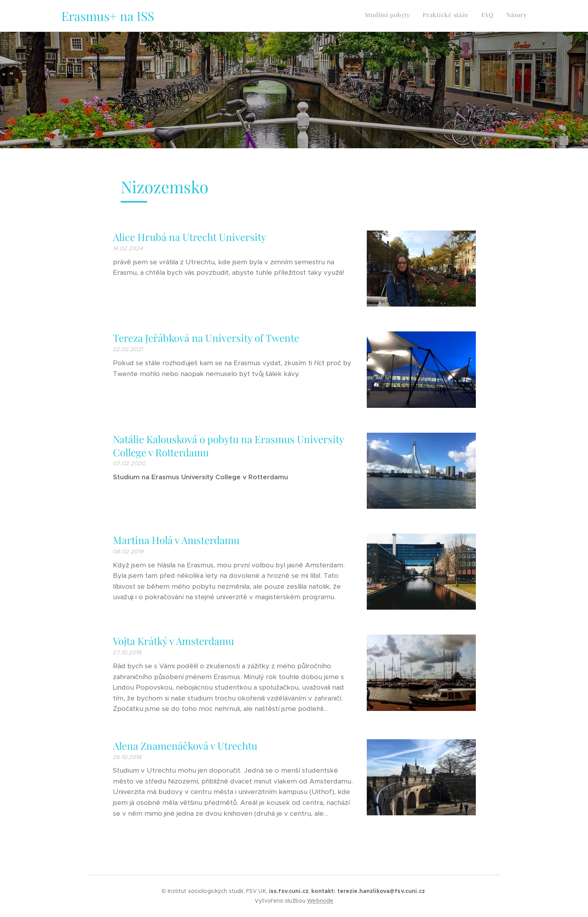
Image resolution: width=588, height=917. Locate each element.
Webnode (320, 901)
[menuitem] (492, 16)
